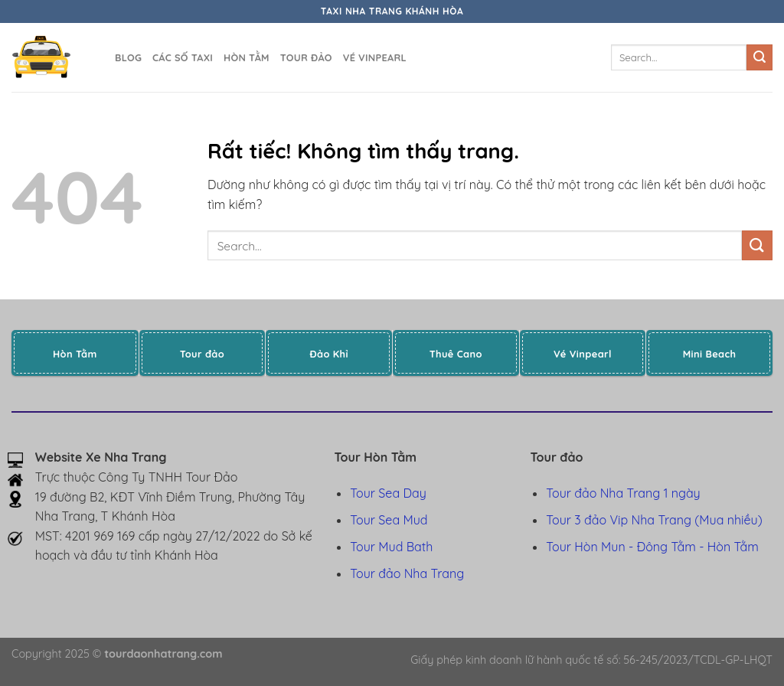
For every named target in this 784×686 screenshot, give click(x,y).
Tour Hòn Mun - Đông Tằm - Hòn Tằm (652, 547)
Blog (128, 57)
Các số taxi (183, 57)
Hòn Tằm (247, 57)
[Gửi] (759, 57)
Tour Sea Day (388, 493)
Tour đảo (306, 57)
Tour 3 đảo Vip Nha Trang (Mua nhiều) (654, 520)
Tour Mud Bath (391, 547)
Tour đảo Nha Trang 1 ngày (623, 493)
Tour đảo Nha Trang (407, 573)
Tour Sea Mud (389, 520)
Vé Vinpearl (375, 57)
